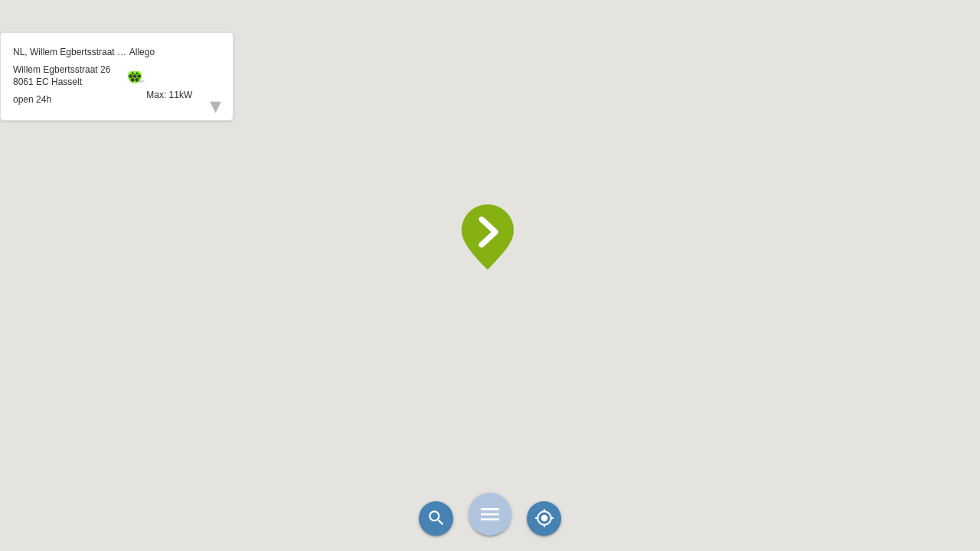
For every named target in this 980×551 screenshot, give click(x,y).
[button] (490, 237)
